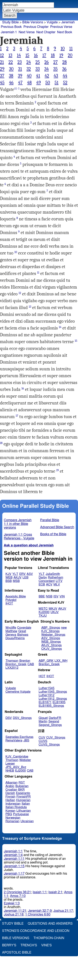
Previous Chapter (36, 27)
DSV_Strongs (22, 718)
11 (71, 49)
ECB (42, 585)
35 (55, 69)
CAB (31, 664)
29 (2, 69)
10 (63, 49)
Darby (43, 577)
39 (20, 76)
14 (19, 55)
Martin (43, 721)
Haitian (10, 800)
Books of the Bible (53, 534)
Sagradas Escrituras (19, 737)
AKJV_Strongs (51, 645)
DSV (9, 718)
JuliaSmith (53, 574)
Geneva (11, 635)
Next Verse (27, 32)
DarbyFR (55, 718)
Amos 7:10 (18, 896)
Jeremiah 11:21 (15, 911)
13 (10, 55)
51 (56, 83)
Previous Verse (61, 27)
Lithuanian (24, 811)
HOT (42, 676)
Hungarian (23, 800)
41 (38, 76)
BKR (21, 790)
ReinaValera (14, 740)
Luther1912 (47, 695)
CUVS (43, 741)
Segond (54, 721)
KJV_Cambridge (17, 757)
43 (56, 76)
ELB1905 (59, 702)
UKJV (55, 612)
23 (20, 62)
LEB (25, 577)
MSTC (43, 609)
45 (2, 83)
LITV (59, 581)
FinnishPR (24, 797)
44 (65, 76)
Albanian (11, 783)
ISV (56, 596)
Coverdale (24, 628)
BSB (9, 581)
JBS (26, 740)
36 (64, 69)
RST (22, 783)
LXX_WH (61, 661)
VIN (62, 596)
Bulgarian (22, 786)
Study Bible (11, 22)
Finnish (10, 797)
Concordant (47, 581)
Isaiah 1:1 (40, 892)
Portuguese (21, 814)
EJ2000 (20, 771)
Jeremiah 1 (9, 32)
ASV (30, 574)
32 (29, 69)
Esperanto (23, 793)
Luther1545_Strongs (53, 692)
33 (38, 69)
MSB (16, 581)
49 (38, 83)
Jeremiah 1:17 (14, 874)
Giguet (43, 718)
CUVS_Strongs (49, 745)
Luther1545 (47, 688)
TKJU (43, 616)
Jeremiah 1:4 (13, 855)
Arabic (10, 786)
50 (48, 83)
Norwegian (13, 818)
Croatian (11, 790)
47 (20, 83)
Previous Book (11, 27)
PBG (9, 814)
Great (22, 631)
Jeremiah (68, 22)
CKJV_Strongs (51, 649)
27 (55, 62)
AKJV (17, 577)
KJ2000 (44, 612)
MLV (57, 585)
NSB (49, 596)
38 (11, 76)
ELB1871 (45, 702)
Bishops (23, 635)
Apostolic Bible (17, 953)
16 (36, 55)
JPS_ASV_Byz (16, 767)
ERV (22, 574)
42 (47, 76)
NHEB (10, 771)
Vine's (46, 945)
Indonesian (13, 804)
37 (2, 76)
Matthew (11, 631)
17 (44, 55)
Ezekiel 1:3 (12, 903)
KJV (8, 574)
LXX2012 (12, 668)
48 (30, 83)
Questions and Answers (50, 924)
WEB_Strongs (51, 642)
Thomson (12, 661)
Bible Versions (33, 22)
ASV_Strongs (51, 638)
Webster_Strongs (53, 635)
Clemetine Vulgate (18, 692)
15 (27, 55)
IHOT (9, 604)
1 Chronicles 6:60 (38, 915)
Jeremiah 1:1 (13, 851)
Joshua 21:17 (63, 911)
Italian (26, 804)
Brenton (25, 661)
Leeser (10, 764)
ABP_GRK (46, 661)
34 (46, 69)
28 (64, 62)
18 (53, 55)
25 (38, 62)
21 (2, 62)
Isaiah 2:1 (56, 892)
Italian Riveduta (16, 807)
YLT (15, 574)
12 (2, 55)
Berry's (9, 945)
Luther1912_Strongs (53, 699)
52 (65, 83)
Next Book (65, 32)
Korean (10, 811)
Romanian (12, 821)
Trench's (29, 945)
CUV (42, 738)
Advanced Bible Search (57, 527)
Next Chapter (46, 32)
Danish (10, 793)
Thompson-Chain (49, 938)
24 (29, 62)
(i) (16, 89)
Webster (25, 760)
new (64, 628)
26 (46, 62)
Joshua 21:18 (14, 915)
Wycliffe (11, 628)
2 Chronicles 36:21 (17, 892)
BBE (42, 596)
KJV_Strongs (50, 631)
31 (20, 69)
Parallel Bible (50, 520)
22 (11, 62)
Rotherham (55, 577)
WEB (9, 577)
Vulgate (52, 22)
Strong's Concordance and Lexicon (36, 931)
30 (11, 69)
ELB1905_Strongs (51, 706)
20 (70, 55)
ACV (49, 585)
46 (11, 83)
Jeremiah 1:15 (14, 866)
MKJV (53, 609)
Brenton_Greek (16, 664)
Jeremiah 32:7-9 (40, 911)
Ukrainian (27, 821)
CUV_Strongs (56, 738)
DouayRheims (15, 638)
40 (29, 76)
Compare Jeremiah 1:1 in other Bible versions (18, 524)
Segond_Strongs (50, 725)
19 (61, 55)
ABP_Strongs (51, 628)
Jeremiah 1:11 (14, 859)
